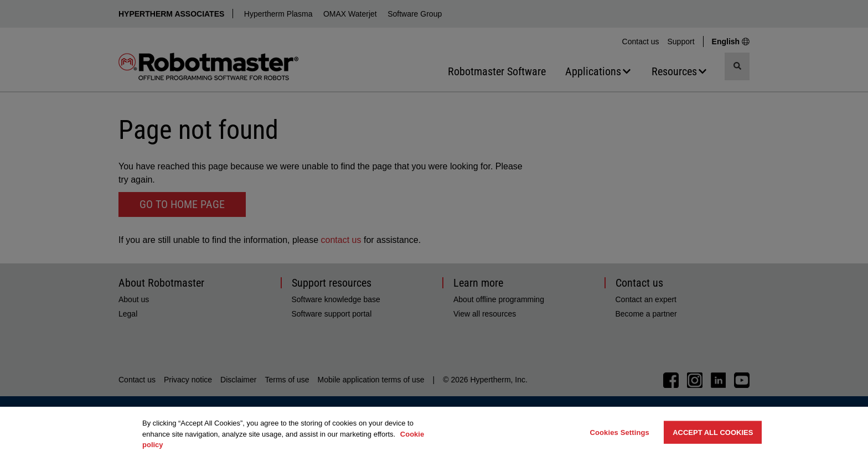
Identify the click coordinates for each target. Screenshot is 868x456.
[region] (434, 431)
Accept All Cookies (713, 432)
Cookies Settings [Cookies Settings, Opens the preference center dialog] (619, 432)
